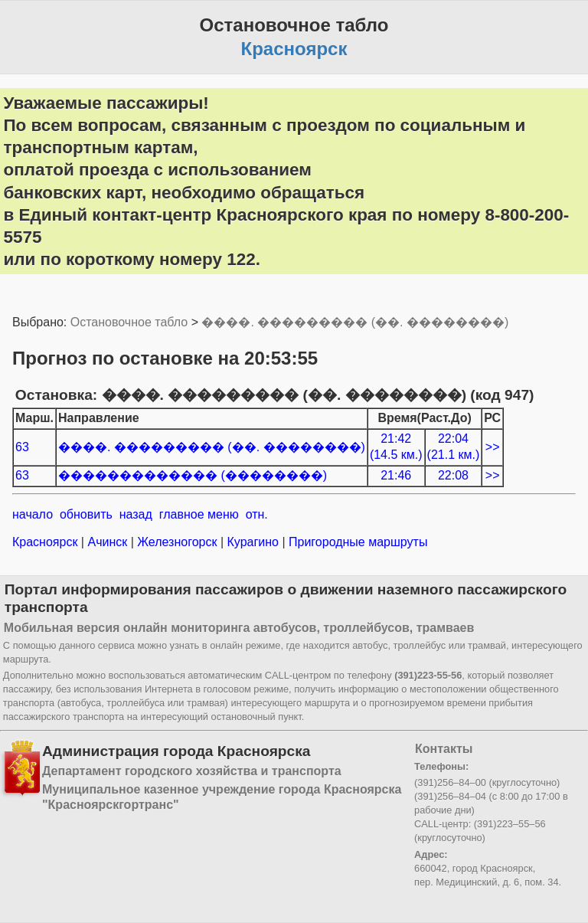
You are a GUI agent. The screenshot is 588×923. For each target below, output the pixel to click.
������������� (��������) (193, 475)
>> (493, 447)
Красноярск (47, 542)
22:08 (453, 475)
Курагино (253, 542)
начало (33, 514)
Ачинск (108, 542)
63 (22, 447)
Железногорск (177, 542)
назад (136, 514)
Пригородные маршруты (357, 542)
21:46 (396, 475)
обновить (86, 514)
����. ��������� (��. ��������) (355, 322)
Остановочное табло (129, 322)
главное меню (199, 514)
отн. (257, 514)
